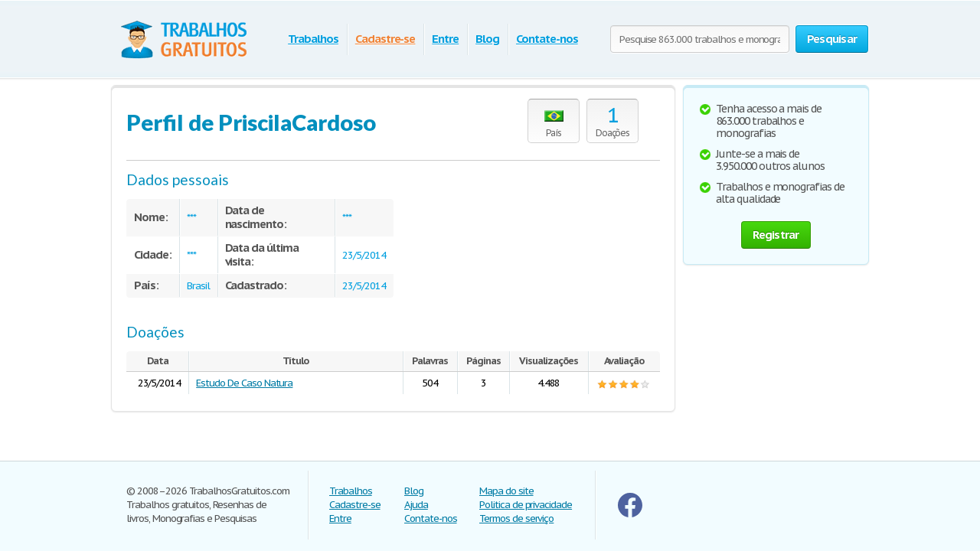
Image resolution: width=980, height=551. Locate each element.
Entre (445, 39)
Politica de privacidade (526, 505)
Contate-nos (547, 39)
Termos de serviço (516, 518)
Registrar (776, 235)
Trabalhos (313, 39)
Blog (487, 39)
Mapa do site (506, 491)
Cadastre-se (385, 39)
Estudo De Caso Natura (244, 383)
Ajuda (416, 505)
